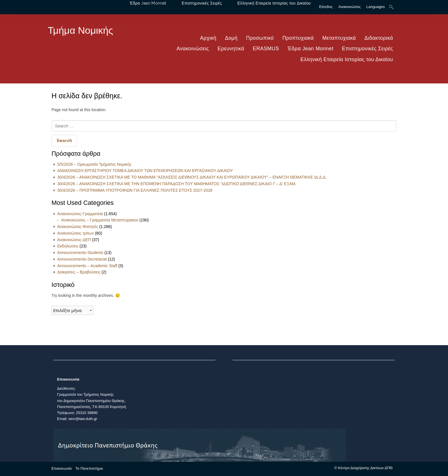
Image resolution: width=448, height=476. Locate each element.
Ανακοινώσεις (193, 49)
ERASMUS (266, 49)
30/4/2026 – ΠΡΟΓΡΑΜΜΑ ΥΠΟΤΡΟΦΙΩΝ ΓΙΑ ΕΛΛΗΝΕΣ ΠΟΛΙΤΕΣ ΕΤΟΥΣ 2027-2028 (135, 190)
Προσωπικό (260, 38)
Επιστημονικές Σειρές (368, 49)
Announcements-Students (80, 253)
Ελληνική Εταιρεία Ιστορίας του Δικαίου (347, 59)
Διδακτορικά (379, 38)
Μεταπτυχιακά (339, 38)
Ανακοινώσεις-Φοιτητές (78, 227)
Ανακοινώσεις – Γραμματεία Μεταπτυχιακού (100, 220)
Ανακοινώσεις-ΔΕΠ (74, 240)
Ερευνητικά (231, 49)
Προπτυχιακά (298, 38)
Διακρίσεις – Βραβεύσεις (79, 272)
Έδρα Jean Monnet (311, 49)
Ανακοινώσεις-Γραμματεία (80, 214)
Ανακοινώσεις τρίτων (75, 233)
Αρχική (208, 38)
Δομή (231, 38)
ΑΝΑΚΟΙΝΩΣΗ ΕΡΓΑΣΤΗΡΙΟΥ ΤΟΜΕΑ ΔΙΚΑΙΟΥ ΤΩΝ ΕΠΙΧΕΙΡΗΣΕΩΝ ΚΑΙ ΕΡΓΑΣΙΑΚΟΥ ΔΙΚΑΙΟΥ (145, 171)
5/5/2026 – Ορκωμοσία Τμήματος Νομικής (94, 164)
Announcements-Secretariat (82, 259)
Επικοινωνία (62, 468)
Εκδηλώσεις (68, 246)
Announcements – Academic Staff (87, 266)
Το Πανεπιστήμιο (89, 468)
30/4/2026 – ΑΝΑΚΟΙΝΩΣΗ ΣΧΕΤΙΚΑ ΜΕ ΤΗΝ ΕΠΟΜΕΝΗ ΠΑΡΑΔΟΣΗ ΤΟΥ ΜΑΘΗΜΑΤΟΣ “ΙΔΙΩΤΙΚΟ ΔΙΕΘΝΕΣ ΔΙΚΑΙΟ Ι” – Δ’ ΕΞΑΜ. (177, 184)
